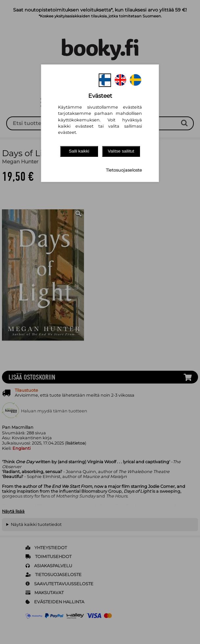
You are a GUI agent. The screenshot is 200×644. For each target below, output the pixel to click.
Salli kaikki (79, 151)
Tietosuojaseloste (124, 170)
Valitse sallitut (121, 151)
